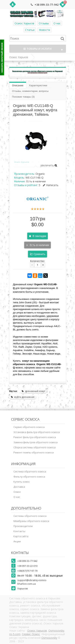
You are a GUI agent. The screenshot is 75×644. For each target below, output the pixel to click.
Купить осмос (22, 482)
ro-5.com (15, 634)
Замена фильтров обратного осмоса (36, 442)
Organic (40, 174)
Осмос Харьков (24, 23)
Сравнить (39, 254)
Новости (44, 30)
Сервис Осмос (31, 634)
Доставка (19, 487)
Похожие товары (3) (23, 97)
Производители (23, 526)
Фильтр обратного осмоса (29, 477)
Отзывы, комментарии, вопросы (30, 91)
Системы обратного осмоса (30, 516)
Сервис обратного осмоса (29, 427)
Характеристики (38, 85)
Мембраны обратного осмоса (31, 521)
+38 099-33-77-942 (47, 5)
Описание (18, 85)
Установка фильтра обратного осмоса (37, 432)
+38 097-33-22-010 (27, 566)
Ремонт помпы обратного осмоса (34, 452)
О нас (57, 23)
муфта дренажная (22, 397)
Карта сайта (21, 536)
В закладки (39, 236)
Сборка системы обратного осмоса (34, 447)
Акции (17, 541)
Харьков (23, 588)
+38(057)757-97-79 (27, 571)
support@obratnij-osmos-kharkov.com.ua (32, 582)
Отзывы (44, 23)
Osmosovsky (56, 631)
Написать (51, 185)
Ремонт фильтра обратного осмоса (35, 437)
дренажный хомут (33, 391)
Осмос (17, 492)
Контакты (19, 531)
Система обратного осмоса (30, 471)
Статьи (30, 30)
